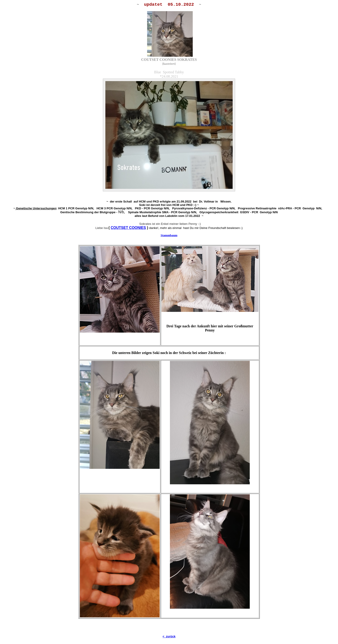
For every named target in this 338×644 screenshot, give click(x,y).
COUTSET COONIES (128, 228)
